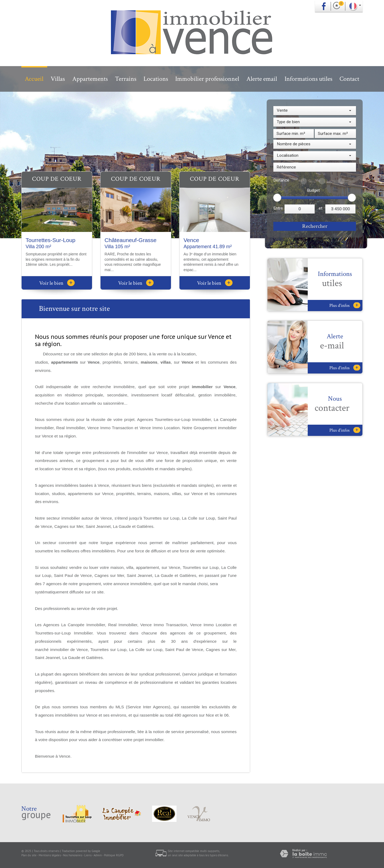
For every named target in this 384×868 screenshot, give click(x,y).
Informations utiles (308, 79)
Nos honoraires (73, 855)
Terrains (126, 79)
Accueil (34, 79)
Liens (88, 855)
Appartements (90, 79)
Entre (278, 208)
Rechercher (315, 226)
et (321, 208)
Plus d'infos (345, 305)
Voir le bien (57, 283)
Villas (58, 79)
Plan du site (29, 855)
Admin (98, 855)
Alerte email (262, 79)
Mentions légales (50, 855)
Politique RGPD (114, 855)
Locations (156, 79)
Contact (349, 79)
